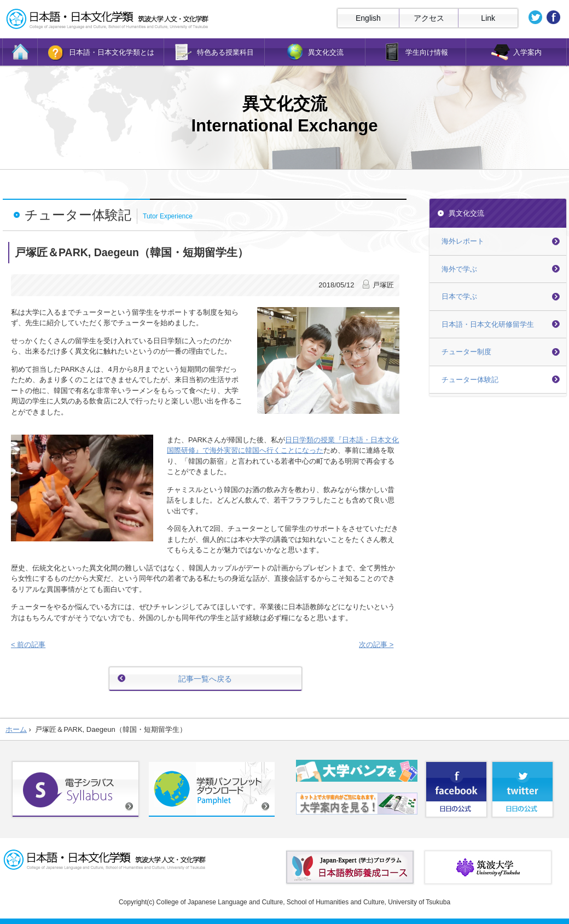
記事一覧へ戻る (205, 679)
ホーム (16, 729)
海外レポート (463, 241)
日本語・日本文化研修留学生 (488, 324)
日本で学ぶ (459, 296)
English (368, 18)
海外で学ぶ (459, 269)
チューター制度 (466, 352)
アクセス (429, 18)
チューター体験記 (470, 380)
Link (488, 18)
